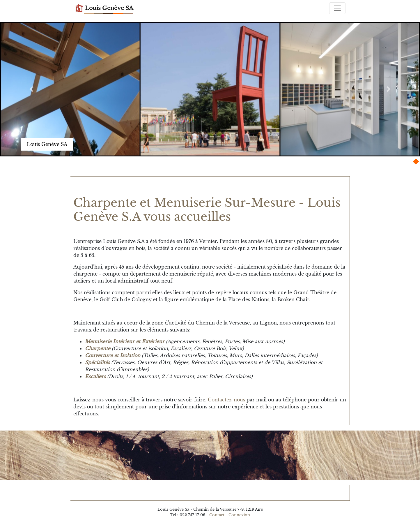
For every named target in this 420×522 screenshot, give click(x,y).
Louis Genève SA (104, 8)
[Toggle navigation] (337, 8)
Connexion (239, 515)
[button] (31, 89)
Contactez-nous (226, 400)
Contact (217, 515)
